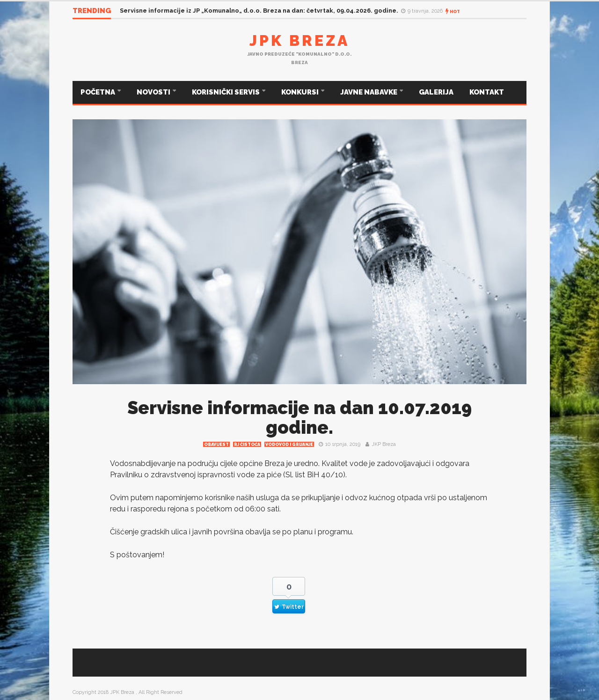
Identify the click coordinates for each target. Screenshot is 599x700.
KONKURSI (301, 92)
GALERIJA (436, 92)
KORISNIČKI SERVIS (226, 92)
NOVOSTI (154, 92)
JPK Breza (299, 40)
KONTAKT (487, 92)
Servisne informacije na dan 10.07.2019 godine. (299, 418)
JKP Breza (384, 444)
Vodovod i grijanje (289, 445)
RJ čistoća (247, 445)
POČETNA (99, 92)
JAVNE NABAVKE (369, 92)
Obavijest (216, 445)
